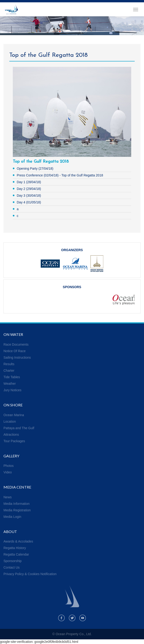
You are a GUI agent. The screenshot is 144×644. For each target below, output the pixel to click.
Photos (9, 466)
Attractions (11, 435)
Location (10, 421)
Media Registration (17, 510)
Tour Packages (14, 441)
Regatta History (15, 548)
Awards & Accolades (18, 541)
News (8, 497)
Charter (9, 371)
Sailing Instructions (17, 357)
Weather (10, 384)
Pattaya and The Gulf (19, 428)
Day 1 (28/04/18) (29, 182)
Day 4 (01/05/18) (29, 202)
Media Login (12, 517)
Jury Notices (12, 390)
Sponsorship (13, 561)
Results (9, 364)
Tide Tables (12, 377)
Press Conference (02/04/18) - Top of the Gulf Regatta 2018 (60, 175)
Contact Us (12, 567)
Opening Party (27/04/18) (35, 169)
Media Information (17, 504)
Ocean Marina (14, 415)
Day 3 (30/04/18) (29, 196)
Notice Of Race (15, 351)
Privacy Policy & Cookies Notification (30, 574)
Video (8, 472)
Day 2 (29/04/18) (29, 189)
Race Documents (16, 344)
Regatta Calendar (16, 554)
